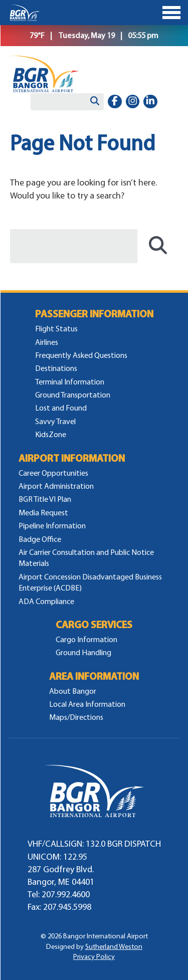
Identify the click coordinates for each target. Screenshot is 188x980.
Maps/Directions (76, 717)
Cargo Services (94, 625)
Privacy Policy (94, 957)
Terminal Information (70, 382)
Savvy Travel (55, 421)
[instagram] (133, 102)
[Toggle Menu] (94, 13)
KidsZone (51, 434)
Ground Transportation (73, 395)
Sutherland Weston (114, 947)
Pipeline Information (52, 526)
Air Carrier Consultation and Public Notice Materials (86, 558)
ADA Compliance (46, 601)
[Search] (95, 102)
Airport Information (72, 458)
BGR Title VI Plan (45, 499)
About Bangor (73, 691)
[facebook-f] (115, 102)
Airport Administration (56, 486)
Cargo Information (86, 639)
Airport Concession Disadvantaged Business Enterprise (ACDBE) (90, 582)
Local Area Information (87, 704)
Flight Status (56, 329)
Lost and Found (61, 408)
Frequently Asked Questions (81, 355)
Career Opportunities (53, 473)
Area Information (94, 676)
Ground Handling (83, 652)
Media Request (43, 513)
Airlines (47, 342)
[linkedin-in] (150, 102)
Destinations (56, 368)
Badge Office (40, 539)
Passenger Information (94, 314)
